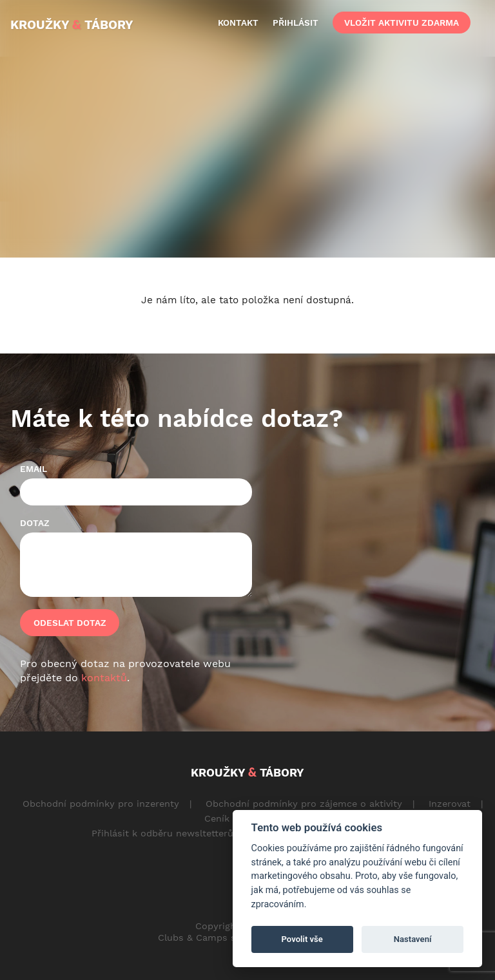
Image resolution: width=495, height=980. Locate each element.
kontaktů (104, 678)
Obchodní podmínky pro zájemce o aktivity (304, 804)
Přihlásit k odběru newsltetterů (162, 833)
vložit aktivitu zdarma (402, 23)
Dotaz (35, 523)
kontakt (238, 23)
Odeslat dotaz (70, 623)
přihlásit (296, 23)
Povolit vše (302, 939)
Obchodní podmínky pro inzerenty (101, 804)
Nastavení (413, 939)
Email (34, 469)
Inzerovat (450, 804)
